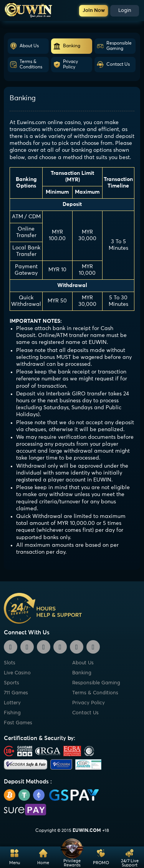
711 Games (16, 693)
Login (125, 11)
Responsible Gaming (114, 46)
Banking (67, 46)
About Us (24, 46)
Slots (10, 663)
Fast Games (18, 723)
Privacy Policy (65, 65)
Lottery (12, 703)
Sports (12, 683)
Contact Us (113, 65)
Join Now (94, 11)
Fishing (12, 713)
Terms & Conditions (26, 65)
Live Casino (17, 673)
